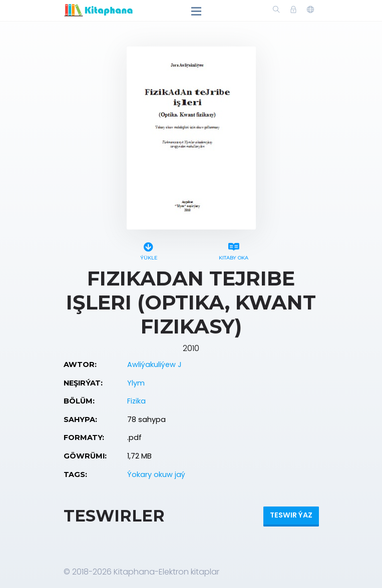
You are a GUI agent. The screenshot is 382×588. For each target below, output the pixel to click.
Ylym (136, 383)
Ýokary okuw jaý (156, 474)
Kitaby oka (234, 250)
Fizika (136, 401)
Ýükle (149, 250)
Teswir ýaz (291, 515)
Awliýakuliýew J (154, 364)
